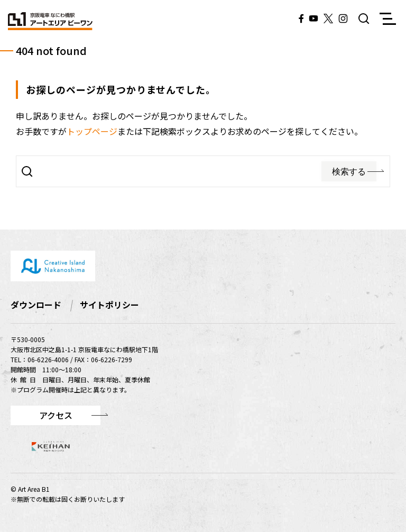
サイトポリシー (109, 305)
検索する (349, 172)
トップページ (92, 131)
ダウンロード (36, 305)
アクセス (56, 415)
